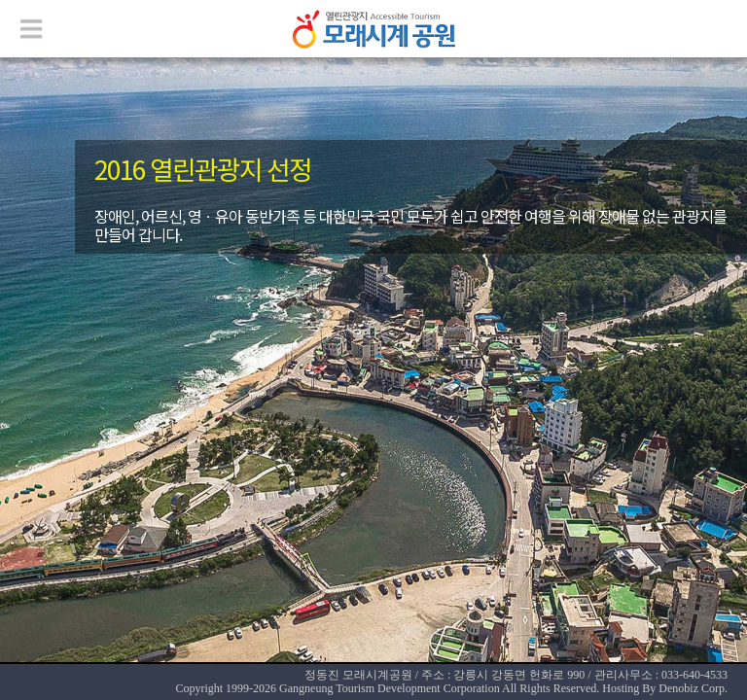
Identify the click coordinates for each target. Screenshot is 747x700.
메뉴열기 (29, 29)
